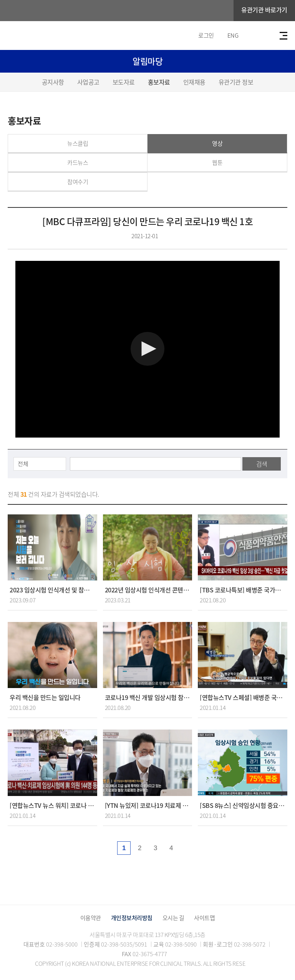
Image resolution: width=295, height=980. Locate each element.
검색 (262, 464)
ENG (233, 36)
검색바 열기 (264, 36)
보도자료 (124, 82)
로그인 (206, 36)
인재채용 (194, 82)
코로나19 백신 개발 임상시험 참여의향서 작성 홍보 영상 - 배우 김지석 (148, 697)
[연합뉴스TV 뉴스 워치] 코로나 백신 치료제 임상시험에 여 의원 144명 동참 (52, 805)
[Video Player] (147, 349)
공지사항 (53, 82)
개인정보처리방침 (132, 918)
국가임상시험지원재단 (56, 11)
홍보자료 (159, 82)
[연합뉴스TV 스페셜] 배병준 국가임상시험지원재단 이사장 (243, 697)
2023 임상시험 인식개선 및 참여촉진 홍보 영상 (52, 590)
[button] (147, 349)
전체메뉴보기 (283, 36)
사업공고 (88, 82)
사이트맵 (204, 918)
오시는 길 (173, 918)
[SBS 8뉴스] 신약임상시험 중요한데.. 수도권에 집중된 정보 (243, 805)
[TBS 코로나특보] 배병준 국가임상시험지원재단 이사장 (243, 590)
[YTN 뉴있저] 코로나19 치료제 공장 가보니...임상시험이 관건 (148, 805)
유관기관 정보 (236, 82)
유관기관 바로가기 (264, 10)
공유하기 (281, 121)
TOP (256, 962)
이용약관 (91, 918)
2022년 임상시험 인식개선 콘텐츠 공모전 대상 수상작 (148, 590)
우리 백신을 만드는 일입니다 (45, 697)
